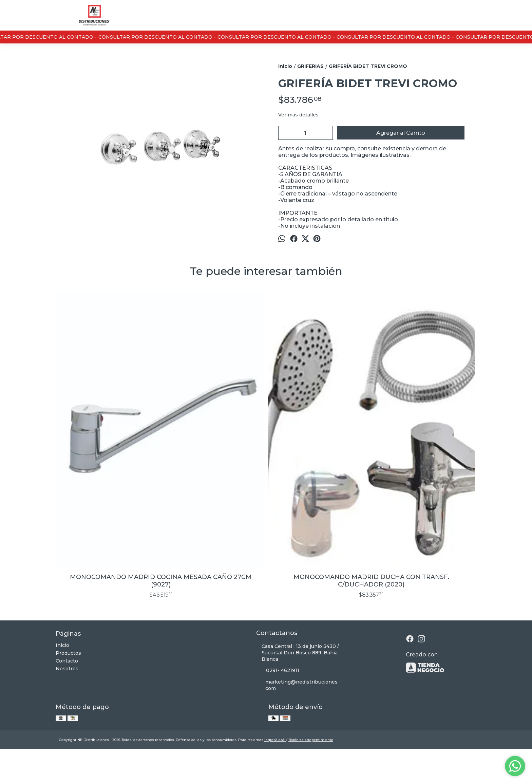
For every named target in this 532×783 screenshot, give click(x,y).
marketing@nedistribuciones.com (297, 713)
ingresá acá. (275, 768)
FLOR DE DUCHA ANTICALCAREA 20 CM (319, 609)
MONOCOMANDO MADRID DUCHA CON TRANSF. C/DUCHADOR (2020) (214, 609)
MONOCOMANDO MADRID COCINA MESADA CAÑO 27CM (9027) (108, 609)
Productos (68, 681)
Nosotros (67, 697)
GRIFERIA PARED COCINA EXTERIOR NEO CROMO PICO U (424, 609)
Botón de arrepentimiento (311, 768)
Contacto (67, 689)
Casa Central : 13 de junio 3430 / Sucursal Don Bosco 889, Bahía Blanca (298, 681)
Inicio (62, 673)
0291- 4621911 (278, 699)
